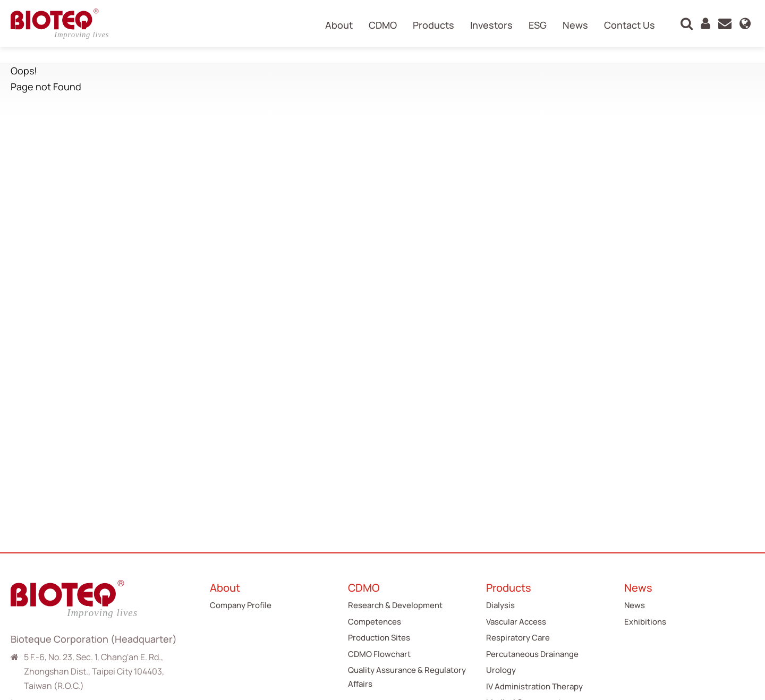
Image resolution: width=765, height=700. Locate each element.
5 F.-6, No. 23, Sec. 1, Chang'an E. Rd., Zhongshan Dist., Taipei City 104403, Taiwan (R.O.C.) (94, 671)
